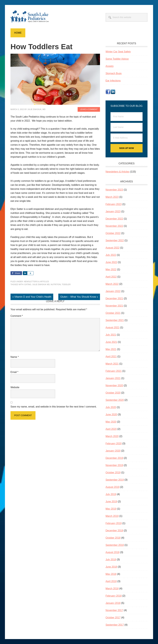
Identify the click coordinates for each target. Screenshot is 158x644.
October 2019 (113, 473)
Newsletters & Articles (36, 282)
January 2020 (113, 451)
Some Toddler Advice (117, 59)
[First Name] (127, 117)
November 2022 (114, 226)
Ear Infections (113, 81)
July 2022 (111, 255)
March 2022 (112, 284)
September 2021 (115, 320)
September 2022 (115, 240)
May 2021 (111, 349)
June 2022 (111, 262)
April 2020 (111, 429)
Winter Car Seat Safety (118, 52)
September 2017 (115, 625)
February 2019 (114, 523)
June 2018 (111, 567)
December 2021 (114, 298)
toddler (66, 285)
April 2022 (111, 277)
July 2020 (111, 407)
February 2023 (114, 204)
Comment (17, 316)
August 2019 (112, 487)
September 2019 (115, 480)
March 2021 (112, 364)
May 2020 (111, 422)
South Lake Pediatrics (31, 17)
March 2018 (112, 589)
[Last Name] (127, 127)
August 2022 (112, 248)
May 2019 (111, 509)
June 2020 (111, 414)
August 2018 (112, 552)
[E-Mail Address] (127, 138)
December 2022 (114, 219)
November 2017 (114, 610)
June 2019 (111, 502)
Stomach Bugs (114, 73)
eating (28, 285)
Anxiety (110, 66)
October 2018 (113, 538)
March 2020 (112, 436)
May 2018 (111, 574)
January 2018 (113, 603)
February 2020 (114, 444)
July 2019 (111, 494)
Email (14, 372)
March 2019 (112, 516)
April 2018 (111, 581)
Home (18, 33)
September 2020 (115, 400)
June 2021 (111, 342)
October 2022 (113, 233)
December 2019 (114, 458)
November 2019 (114, 465)
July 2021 (111, 335)
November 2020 (114, 385)
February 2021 (114, 371)
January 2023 (113, 211)
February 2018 (114, 596)
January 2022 (113, 291)
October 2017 (113, 618)
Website (15, 387)
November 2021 (114, 306)
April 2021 (111, 356)
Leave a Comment (89, 109)
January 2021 (113, 378)
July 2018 (111, 560)
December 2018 (114, 531)
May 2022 (111, 269)
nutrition (56, 285)
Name (15, 357)
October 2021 (113, 313)
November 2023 (114, 190)
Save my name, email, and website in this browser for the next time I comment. (54, 407)
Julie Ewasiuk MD (41, 285)
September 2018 (115, 545)
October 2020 (113, 393)
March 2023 (112, 197)
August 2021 (112, 327)
